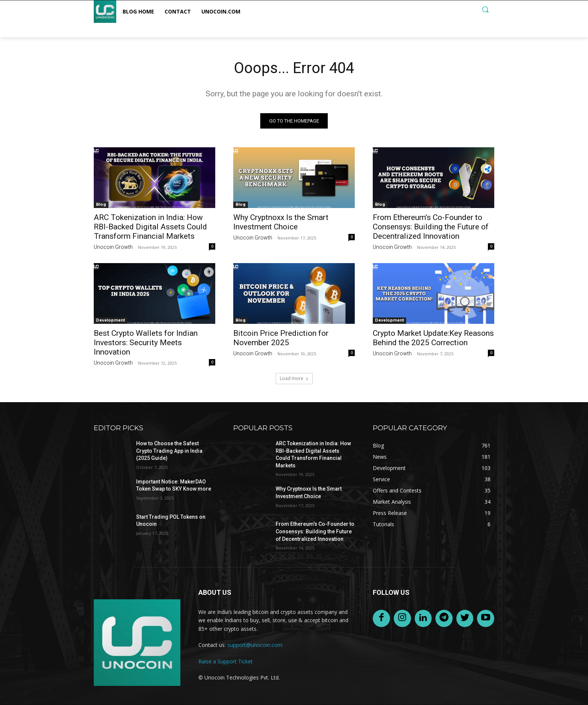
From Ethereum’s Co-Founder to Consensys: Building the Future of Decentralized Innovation (431, 227)
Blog (101, 204)
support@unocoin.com (255, 645)
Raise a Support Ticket (226, 661)
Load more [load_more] (294, 378)
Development (110, 320)
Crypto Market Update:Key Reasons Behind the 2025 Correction (433, 338)
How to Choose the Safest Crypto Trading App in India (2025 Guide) (169, 451)
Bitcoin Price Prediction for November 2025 (281, 338)
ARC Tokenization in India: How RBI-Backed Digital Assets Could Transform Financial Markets (150, 227)
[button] (485, 9)
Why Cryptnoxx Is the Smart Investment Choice (281, 222)
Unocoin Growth (113, 247)
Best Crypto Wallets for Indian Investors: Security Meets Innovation (146, 343)
